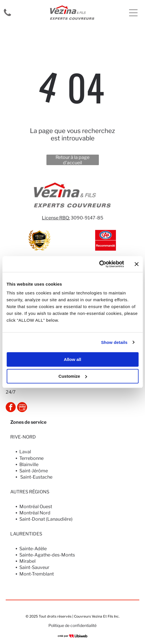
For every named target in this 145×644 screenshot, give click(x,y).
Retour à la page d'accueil (72, 160)
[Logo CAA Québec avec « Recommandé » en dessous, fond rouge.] (106, 240)
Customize (73, 376)
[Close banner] (136, 264)
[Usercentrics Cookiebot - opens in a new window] (99, 264)
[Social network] (22, 408)
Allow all (72, 359)
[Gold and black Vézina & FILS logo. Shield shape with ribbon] (39, 240)
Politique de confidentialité (72, 625)
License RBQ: (56, 218)
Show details (114, 342)
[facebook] (11, 408)
